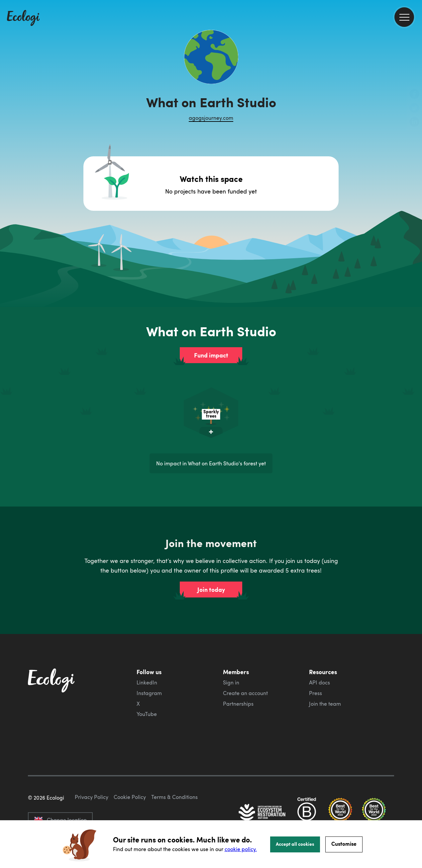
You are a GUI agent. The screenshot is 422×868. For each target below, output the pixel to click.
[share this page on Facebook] (414, 95)
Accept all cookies (295, 844)
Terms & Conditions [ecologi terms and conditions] (174, 797)
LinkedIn (147, 682)
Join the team (325, 704)
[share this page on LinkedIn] (414, 122)
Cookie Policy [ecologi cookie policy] (130, 797)
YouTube (147, 714)
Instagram (149, 693)
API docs (319, 682)
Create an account (245, 693)
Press (316, 693)
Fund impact (211, 355)
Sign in (231, 682)
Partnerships (238, 704)
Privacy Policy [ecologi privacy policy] (92, 797)
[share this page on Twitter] (414, 109)
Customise (344, 844)
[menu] (404, 17)
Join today (211, 590)
